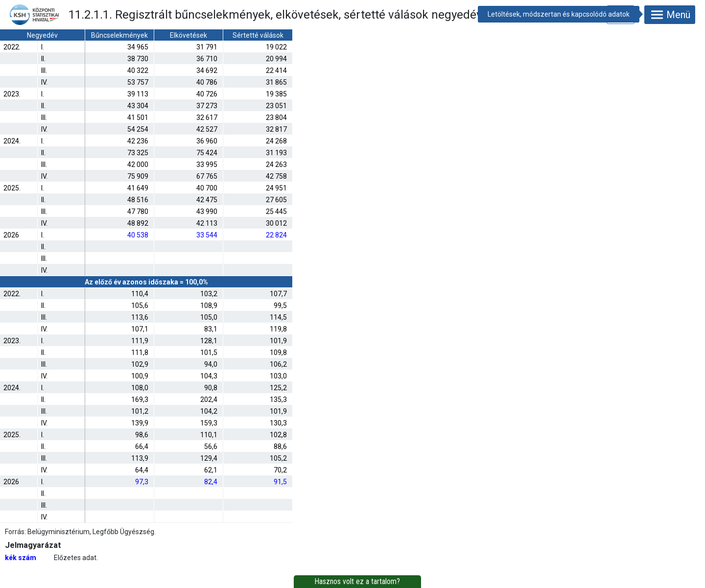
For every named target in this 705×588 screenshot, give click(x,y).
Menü (670, 15)
